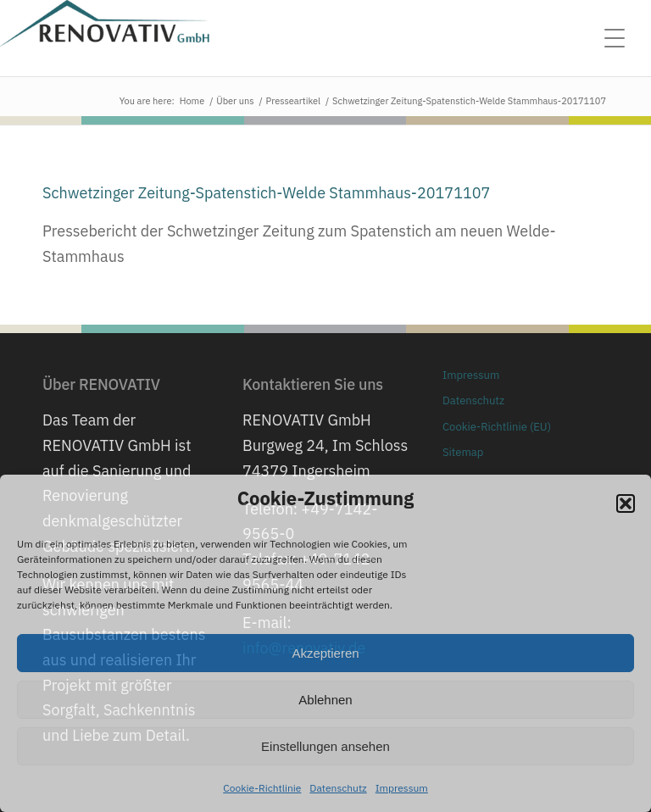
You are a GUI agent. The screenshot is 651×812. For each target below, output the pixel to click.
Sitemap (463, 452)
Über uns (235, 101)
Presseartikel (293, 101)
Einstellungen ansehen (325, 746)
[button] (626, 503)
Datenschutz (338, 788)
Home (192, 101)
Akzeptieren (325, 653)
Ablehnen (325, 700)
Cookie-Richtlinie (262, 788)
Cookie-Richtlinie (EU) (497, 427)
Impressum (402, 788)
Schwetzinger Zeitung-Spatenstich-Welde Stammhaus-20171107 (266, 193)
